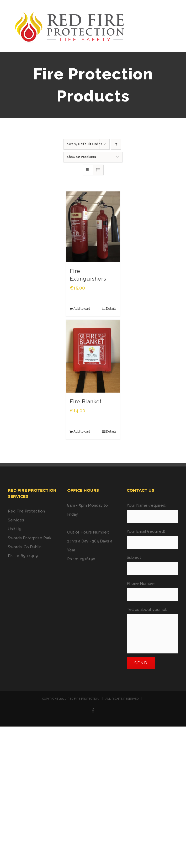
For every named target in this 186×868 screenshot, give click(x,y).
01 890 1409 (27, 556)
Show (82, 157)
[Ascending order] (116, 144)
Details (111, 309)
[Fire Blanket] (93, 356)
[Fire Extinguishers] (93, 227)
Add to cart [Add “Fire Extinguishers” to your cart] (82, 309)
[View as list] (98, 170)
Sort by (85, 144)
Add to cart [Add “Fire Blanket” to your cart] (82, 432)
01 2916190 (85, 559)
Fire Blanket (86, 402)
